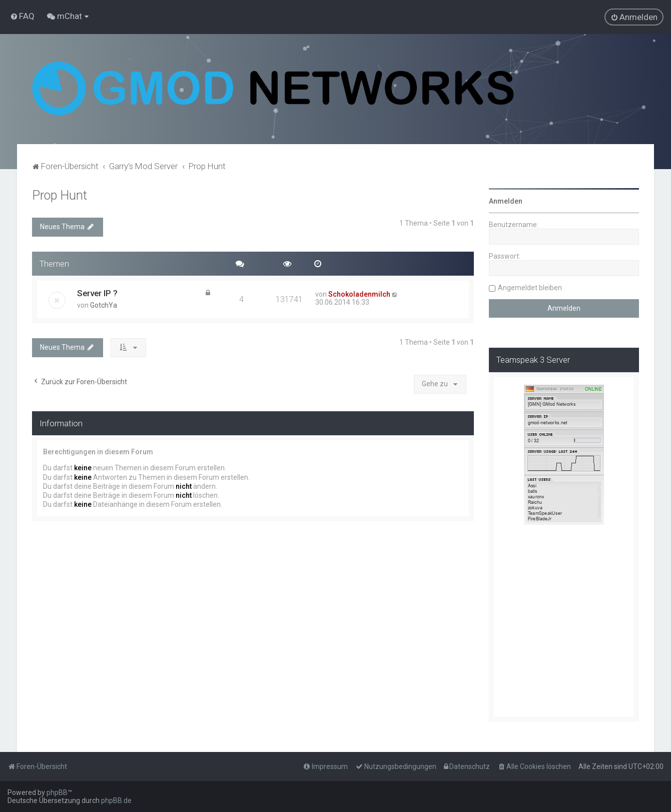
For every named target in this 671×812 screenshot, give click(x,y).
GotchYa (104, 305)
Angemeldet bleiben (530, 288)
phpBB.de (116, 800)
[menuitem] (22, 16)
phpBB (57, 792)
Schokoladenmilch (359, 294)
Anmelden (506, 201)
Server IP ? (97, 293)
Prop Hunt (60, 195)
